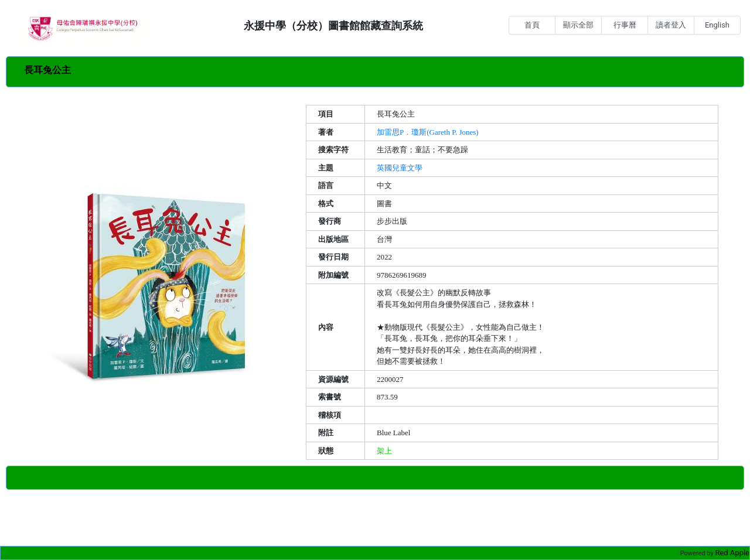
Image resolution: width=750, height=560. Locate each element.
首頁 (532, 25)
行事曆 (625, 25)
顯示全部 (578, 25)
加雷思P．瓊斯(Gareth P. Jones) (428, 132)
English (717, 25)
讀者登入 (671, 25)
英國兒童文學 (400, 168)
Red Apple (732, 553)
